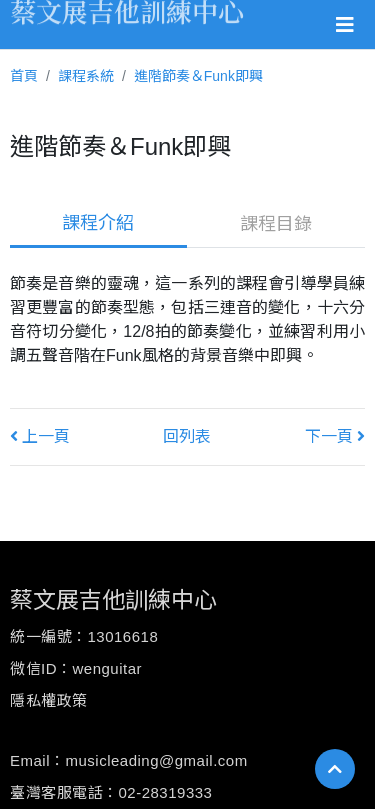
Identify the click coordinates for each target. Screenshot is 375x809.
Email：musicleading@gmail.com (129, 760)
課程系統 (86, 76)
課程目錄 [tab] (276, 224)
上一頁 (40, 436)
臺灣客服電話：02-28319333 (111, 792)
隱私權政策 (49, 700)
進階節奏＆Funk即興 (198, 76)
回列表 (187, 436)
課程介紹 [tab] (98, 223)
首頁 (24, 76)
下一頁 (335, 436)
